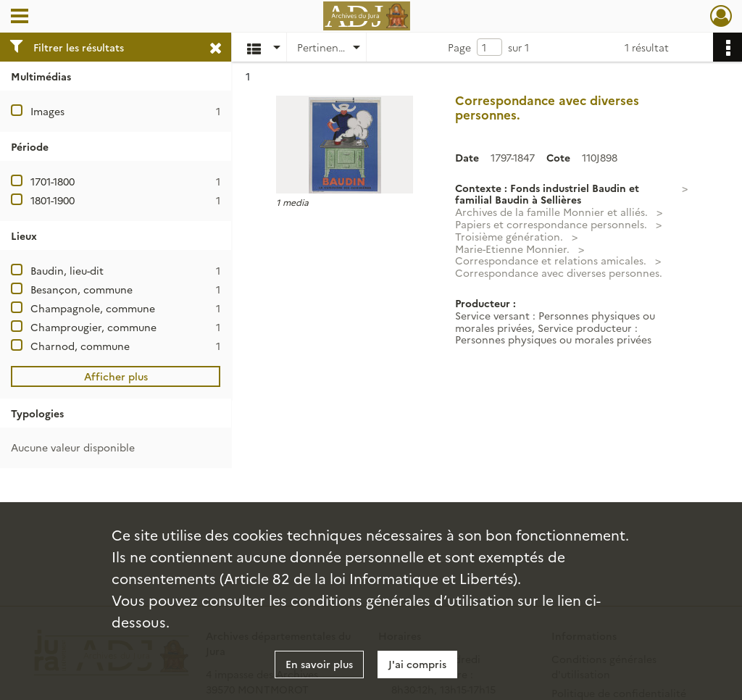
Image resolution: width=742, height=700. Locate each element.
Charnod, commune (80, 346)
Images (47, 111)
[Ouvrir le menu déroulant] (20, 17)
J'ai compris (417, 664)
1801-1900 (53, 200)
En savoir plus (319, 664)
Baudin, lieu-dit (67, 270)
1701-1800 (53, 181)
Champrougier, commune (93, 327)
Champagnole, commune (93, 308)
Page (459, 47)
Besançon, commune (82, 289)
